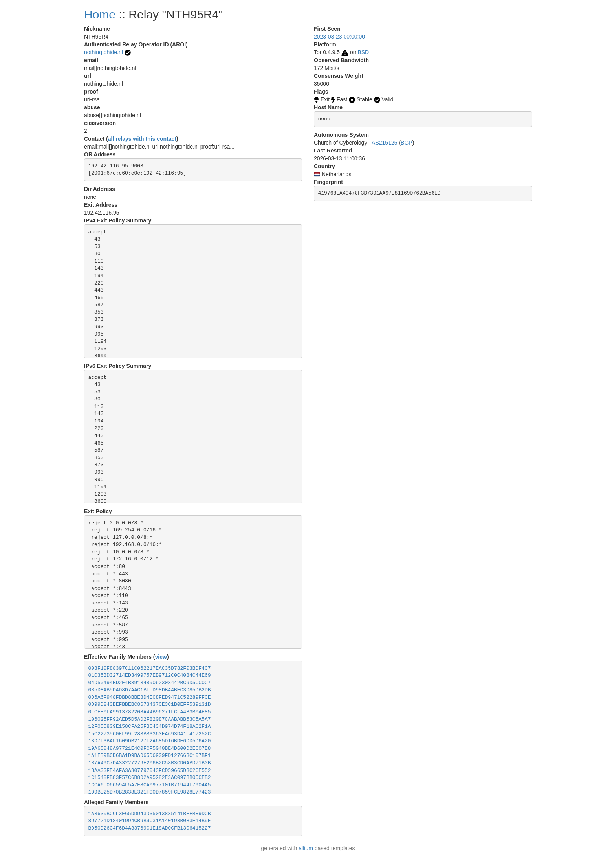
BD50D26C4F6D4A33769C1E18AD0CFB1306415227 (150, 828)
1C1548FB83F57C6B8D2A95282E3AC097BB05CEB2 (150, 778)
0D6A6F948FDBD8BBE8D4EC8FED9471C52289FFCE (150, 697)
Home (100, 14)
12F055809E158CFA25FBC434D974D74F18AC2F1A (150, 726)
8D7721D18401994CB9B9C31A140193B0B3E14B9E (150, 821)
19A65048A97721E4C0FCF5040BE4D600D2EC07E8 (150, 749)
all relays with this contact (142, 139)
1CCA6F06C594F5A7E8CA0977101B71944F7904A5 (150, 785)
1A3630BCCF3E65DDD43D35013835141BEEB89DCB (150, 814)
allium (306, 848)
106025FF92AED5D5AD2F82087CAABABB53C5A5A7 (150, 719)
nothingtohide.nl (104, 52)
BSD (363, 52)
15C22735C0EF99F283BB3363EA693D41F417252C (150, 734)
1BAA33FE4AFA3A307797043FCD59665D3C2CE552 (150, 771)
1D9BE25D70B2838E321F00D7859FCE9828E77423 (150, 792)
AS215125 (384, 143)
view (161, 657)
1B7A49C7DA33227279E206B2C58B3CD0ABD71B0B (150, 763)
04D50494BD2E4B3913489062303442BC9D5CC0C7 (150, 683)
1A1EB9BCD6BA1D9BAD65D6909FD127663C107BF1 (150, 756)
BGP (407, 143)
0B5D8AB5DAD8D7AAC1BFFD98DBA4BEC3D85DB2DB (150, 690)
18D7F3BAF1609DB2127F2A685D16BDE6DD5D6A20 (150, 741)
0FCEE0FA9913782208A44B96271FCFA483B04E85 (150, 712)
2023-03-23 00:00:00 (339, 37)
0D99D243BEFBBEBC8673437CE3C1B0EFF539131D (150, 704)
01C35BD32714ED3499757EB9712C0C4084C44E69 (150, 675)
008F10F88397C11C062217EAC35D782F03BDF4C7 (150, 668)
